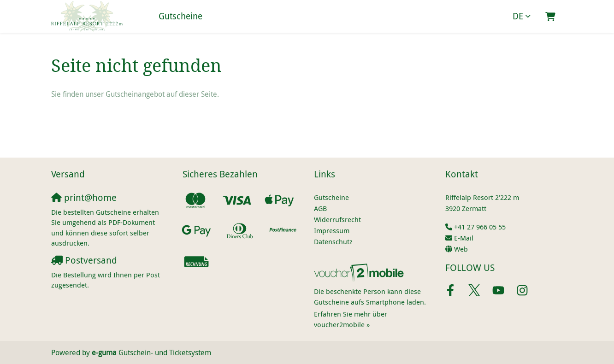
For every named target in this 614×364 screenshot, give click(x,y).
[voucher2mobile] (360, 272)
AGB (320, 208)
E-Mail (464, 238)
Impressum (332, 230)
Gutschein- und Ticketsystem (151, 352)
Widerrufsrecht (337, 219)
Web (461, 249)
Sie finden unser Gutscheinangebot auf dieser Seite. (135, 94)
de (518, 16)
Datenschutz (333, 241)
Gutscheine (180, 16)
